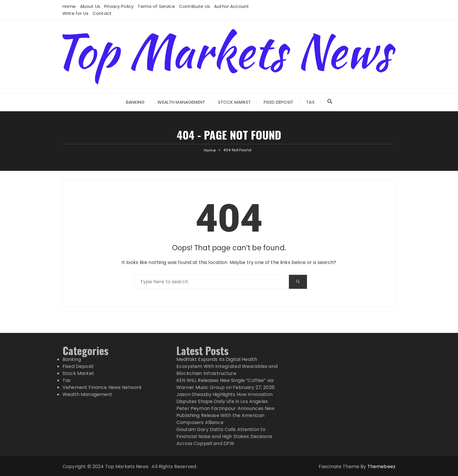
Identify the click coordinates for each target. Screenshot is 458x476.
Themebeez (381, 467)
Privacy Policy (119, 6)
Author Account (231, 6)
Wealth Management (181, 102)
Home (69, 6)
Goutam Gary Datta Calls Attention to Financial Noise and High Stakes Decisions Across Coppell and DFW (224, 436)
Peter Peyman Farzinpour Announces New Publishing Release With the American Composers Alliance (226, 415)
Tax (310, 102)
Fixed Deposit (279, 102)
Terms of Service (156, 6)
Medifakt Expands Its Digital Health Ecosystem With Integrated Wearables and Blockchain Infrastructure (227, 366)
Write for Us (76, 13)
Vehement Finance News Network (102, 387)
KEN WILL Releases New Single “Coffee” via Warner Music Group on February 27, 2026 (225, 384)
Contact (102, 13)
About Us (90, 6)
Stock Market (234, 102)
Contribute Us (195, 6)
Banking (135, 102)
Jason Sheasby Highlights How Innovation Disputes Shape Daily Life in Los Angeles (224, 398)
